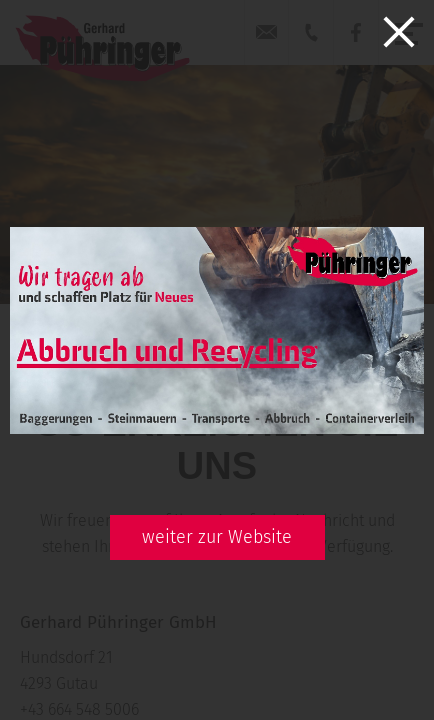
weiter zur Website (217, 537)
